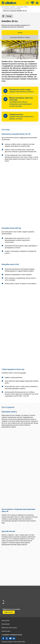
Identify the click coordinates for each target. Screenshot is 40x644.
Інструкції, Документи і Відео (20, 37)
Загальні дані (6, 631)
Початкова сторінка (8, 7)
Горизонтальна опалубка (12, 9)
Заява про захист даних (9, 628)
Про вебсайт (6, 624)
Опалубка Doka (22, 7)
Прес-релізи (5, 621)
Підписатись (9, 612)
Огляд (20, 33)
